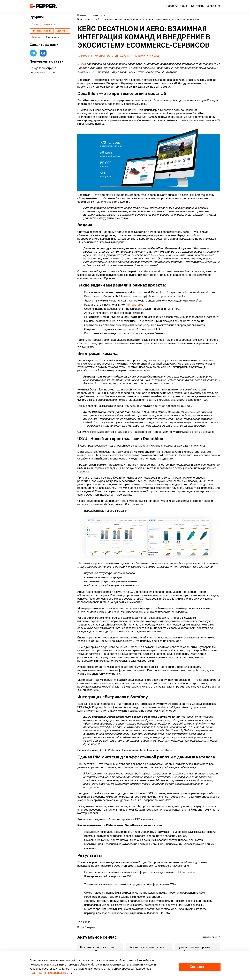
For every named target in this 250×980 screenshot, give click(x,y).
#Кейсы (155, 56)
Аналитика (50, 25)
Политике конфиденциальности (50, 973)
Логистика (62, 31)
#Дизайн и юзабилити (134, 56)
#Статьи (112, 56)
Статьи (35, 25)
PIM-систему (134, 305)
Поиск (184, 6)
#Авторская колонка (91, 56)
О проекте (214, 6)
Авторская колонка (42, 31)
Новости (172, 6)
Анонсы (36, 37)
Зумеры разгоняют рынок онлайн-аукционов (194, 949)
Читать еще (211, 937)
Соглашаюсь (200, 967)
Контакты (198, 6)
